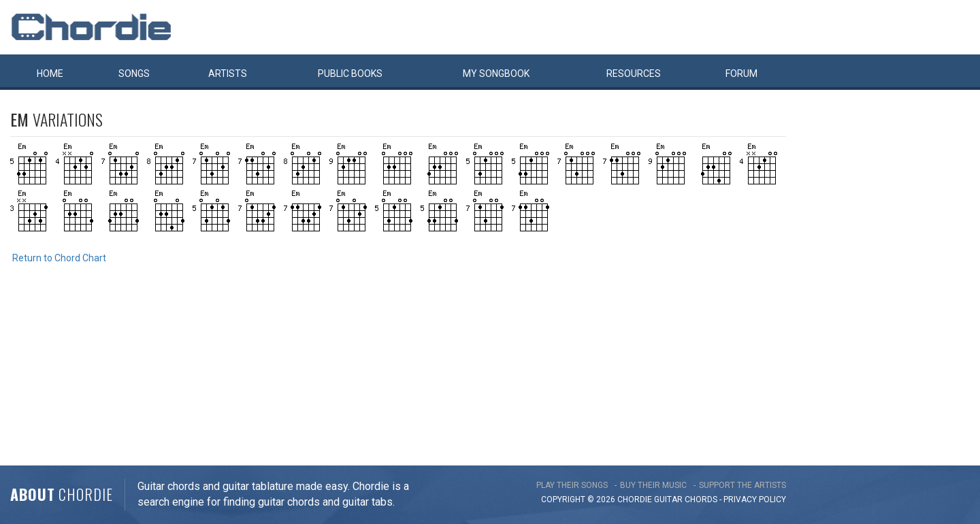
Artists (228, 73)
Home (50, 73)
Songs (134, 73)
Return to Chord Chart (59, 258)
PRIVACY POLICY (755, 500)
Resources (634, 73)
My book (496, 73)
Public (350, 73)
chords (701, 500)
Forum (741, 73)
